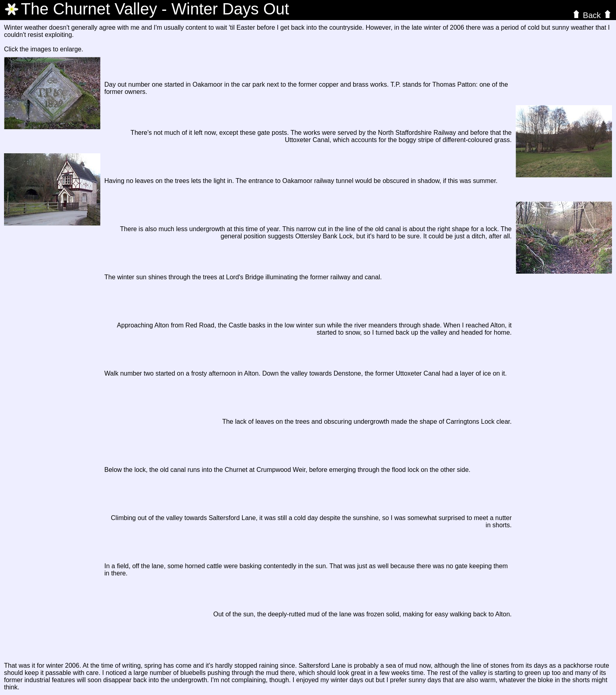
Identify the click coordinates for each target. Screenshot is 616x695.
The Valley (89, 9)
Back (592, 15)
